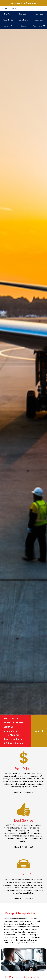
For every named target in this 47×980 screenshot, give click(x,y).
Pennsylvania (8, 20)
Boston (23, 26)
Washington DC (39, 26)
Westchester (39, 20)
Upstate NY (8, 26)
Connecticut (23, 14)
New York (8, 14)
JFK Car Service (10, 9)
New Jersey (39, 14)
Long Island (23, 20)
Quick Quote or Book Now (24, 3)
